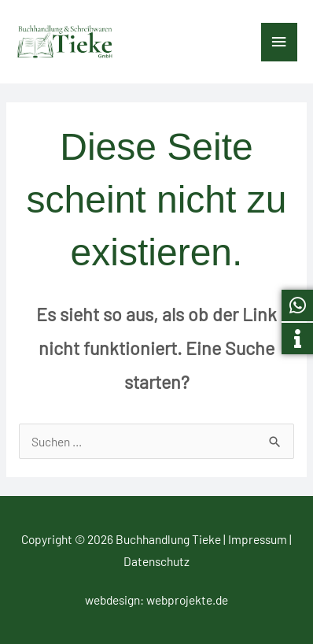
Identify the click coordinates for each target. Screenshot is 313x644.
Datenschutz (156, 561)
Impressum (258, 539)
